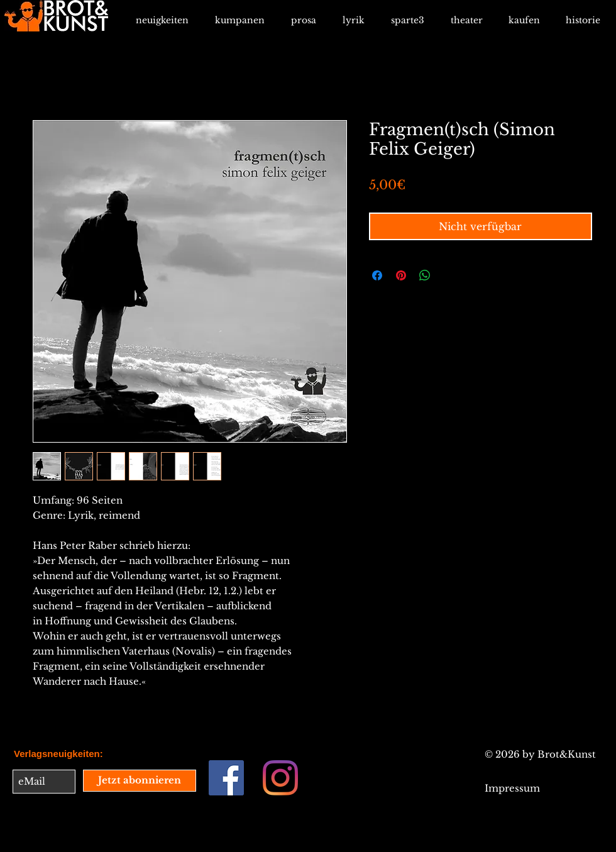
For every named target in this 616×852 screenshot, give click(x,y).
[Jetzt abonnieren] (140, 781)
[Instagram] (280, 778)
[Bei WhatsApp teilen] (425, 275)
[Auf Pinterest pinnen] (401, 275)
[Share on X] (449, 275)
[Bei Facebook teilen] (377, 275)
